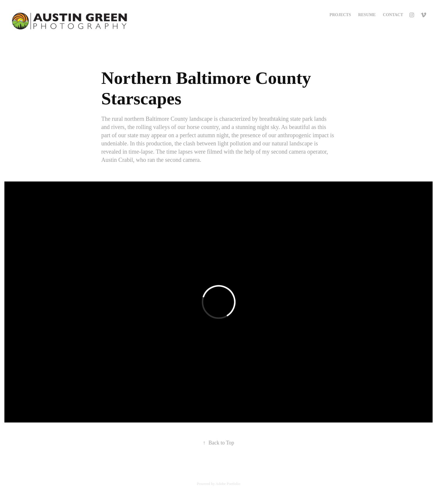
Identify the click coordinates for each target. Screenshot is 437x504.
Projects (340, 15)
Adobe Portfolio (228, 484)
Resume (367, 15)
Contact (393, 15)
